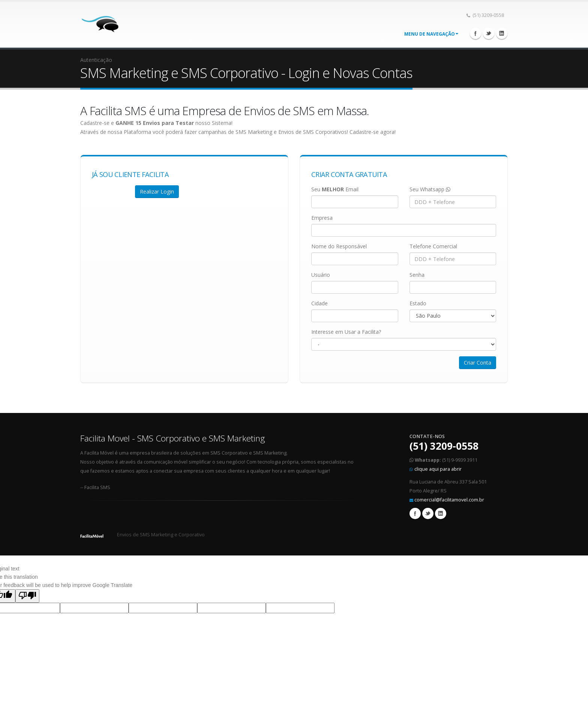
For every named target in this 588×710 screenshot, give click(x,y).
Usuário (321, 275)
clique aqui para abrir (438, 469)
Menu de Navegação (431, 34)
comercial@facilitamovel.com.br (449, 500)
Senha (417, 275)
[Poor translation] (27, 596)
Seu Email (335, 189)
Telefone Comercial (433, 246)
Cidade (319, 303)
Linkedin (502, 33)
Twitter (489, 33)
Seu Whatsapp (430, 189)
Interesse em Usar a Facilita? (346, 332)
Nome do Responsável (339, 246)
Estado (418, 303)
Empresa (322, 218)
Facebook (475, 33)
